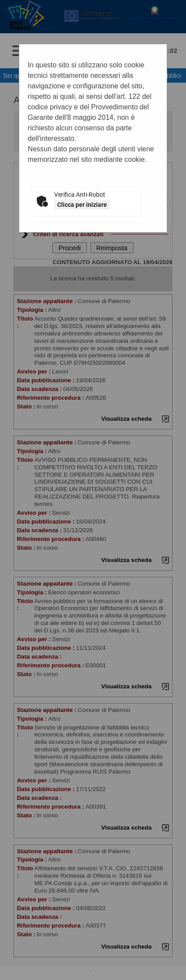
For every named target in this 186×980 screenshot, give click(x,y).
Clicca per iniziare (82, 205)
